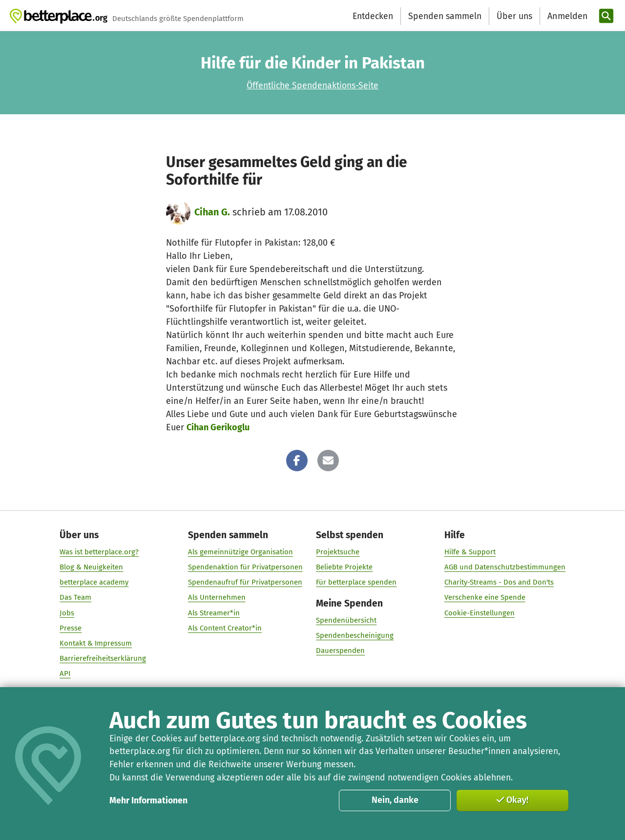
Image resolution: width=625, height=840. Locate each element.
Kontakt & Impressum (96, 643)
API (65, 674)
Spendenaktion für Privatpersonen (245, 567)
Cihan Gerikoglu (218, 427)
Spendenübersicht (346, 621)
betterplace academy (94, 583)
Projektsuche (338, 552)
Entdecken (373, 16)
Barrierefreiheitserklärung (103, 658)
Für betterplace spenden (356, 583)
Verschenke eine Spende (485, 598)
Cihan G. (212, 212)
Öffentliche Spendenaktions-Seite (312, 85)
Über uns (514, 16)
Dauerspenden (340, 651)
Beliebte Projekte (344, 567)
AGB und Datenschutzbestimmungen (505, 567)
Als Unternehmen (217, 598)
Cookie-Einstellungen (479, 613)
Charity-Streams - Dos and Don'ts (499, 583)
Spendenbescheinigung (355, 636)
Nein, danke (395, 800)
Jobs (67, 613)
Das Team (75, 598)
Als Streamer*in (214, 613)
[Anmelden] (566, 16)
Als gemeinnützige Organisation (240, 552)
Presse (71, 628)
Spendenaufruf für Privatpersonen (245, 583)
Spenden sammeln (445, 16)
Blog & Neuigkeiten (91, 567)
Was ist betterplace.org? (99, 552)
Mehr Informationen (148, 800)
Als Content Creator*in (225, 628)
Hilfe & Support (470, 552)
